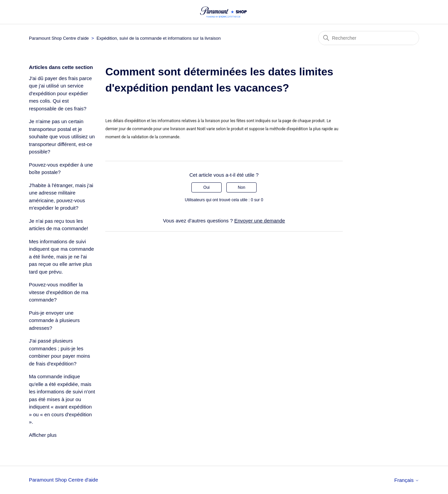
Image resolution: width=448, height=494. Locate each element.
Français (407, 480)
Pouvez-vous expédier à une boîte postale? (61, 169)
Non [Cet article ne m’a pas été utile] (241, 187)
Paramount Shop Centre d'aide (59, 38)
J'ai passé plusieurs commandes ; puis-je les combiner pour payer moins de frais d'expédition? (60, 352)
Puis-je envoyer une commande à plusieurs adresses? (54, 320)
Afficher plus (43, 435)
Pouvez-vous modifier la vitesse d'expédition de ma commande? (59, 292)
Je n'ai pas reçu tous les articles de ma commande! (59, 225)
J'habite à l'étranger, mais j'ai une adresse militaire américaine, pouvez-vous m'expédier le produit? (61, 197)
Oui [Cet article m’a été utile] (207, 187)
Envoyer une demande (259, 221)
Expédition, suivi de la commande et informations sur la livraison (159, 38)
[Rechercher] (369, 38)
